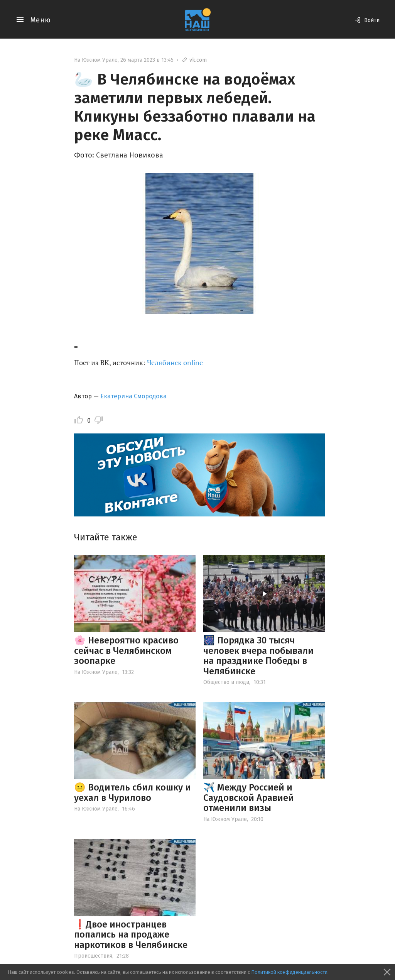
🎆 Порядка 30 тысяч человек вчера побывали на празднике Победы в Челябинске (258, 656)
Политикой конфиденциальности (289, 972)
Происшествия (93, 956)
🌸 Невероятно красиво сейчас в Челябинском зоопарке (126, 651)
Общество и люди (226, 682)
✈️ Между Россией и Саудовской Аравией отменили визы (249, 798)
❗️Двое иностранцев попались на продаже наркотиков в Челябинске (131, 935)
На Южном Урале (96, 60)
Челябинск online (175, 362)
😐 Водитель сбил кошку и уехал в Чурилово (133, 792)
